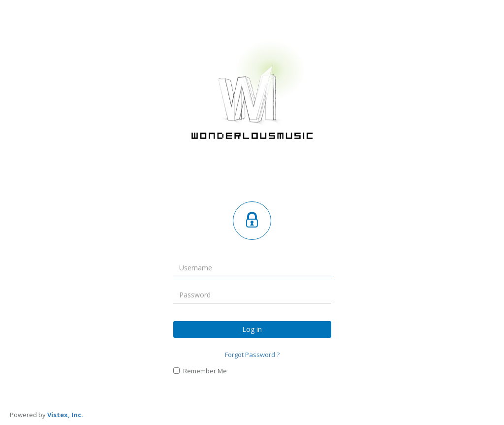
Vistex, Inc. (65, 415)
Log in (252, 329)
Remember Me (200, 371)
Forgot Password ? (252, 354)
